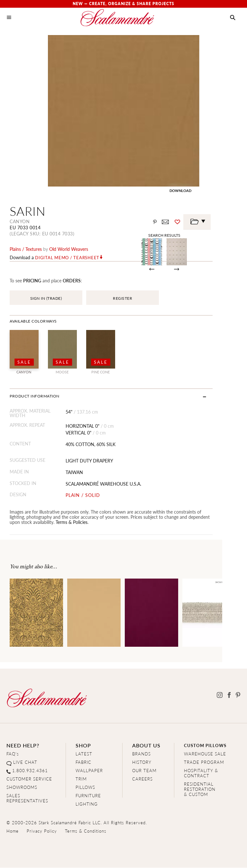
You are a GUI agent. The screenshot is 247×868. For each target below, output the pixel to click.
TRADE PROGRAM (204, 762)
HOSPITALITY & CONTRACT (201, 773)
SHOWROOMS (22, 787)
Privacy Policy (42, 831)
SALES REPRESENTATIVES (27, 798)
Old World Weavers (69, 249)
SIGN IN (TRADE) (46, 299)
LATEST (84, 754)
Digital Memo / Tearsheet (67, 258)
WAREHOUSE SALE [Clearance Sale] (205, 754)
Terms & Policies (48, 522)
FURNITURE (88, 796)
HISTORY (142, 762)
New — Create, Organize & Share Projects (123, 4)
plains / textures (26, 249)
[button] (233, 18)
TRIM (81, 779)
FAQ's (13, 754)
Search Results (185, 235)
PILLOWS (85, 787)
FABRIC (83, 762)
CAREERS (142, 779)
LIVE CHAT (25, 762)
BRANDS (142, 754)
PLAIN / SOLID (89, 495)
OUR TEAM (144, 771)
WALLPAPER (89, 771)
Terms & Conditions (86, 831)
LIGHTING (87, 804)
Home (13, 831)
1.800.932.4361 (30, 771)
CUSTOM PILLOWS (205, 746)
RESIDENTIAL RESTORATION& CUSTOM (200, 789)
